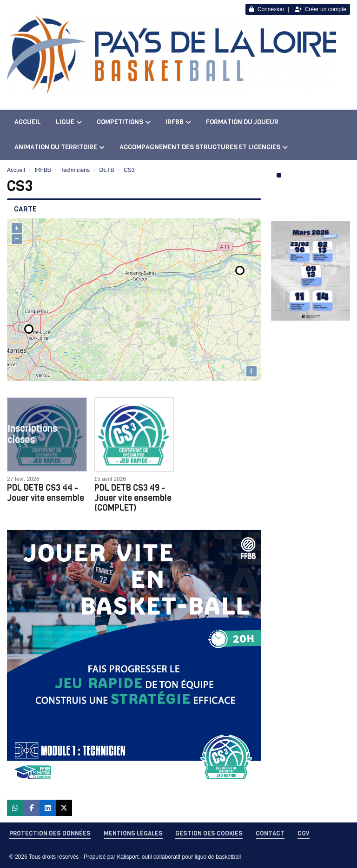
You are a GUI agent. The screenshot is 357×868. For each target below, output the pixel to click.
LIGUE (69, 122)
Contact (270, 833)
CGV (304, 833)
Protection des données (50, 833)
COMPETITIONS (124, 122)
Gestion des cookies (209, 833)
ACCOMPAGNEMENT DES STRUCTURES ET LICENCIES (204, 147)
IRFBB (178, 122)
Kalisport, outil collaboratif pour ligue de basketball (179, 857)
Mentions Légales (133, 833)
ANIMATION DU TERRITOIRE (59, 147)
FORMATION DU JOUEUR (242, 122)
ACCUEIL (28, 122)
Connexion (267, 9)
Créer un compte (321, 9)
